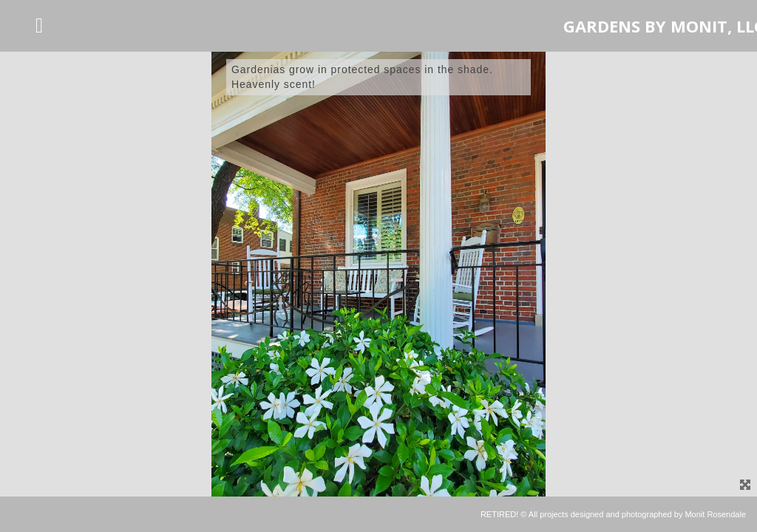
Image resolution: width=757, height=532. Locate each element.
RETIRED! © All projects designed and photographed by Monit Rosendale (613, 514)
